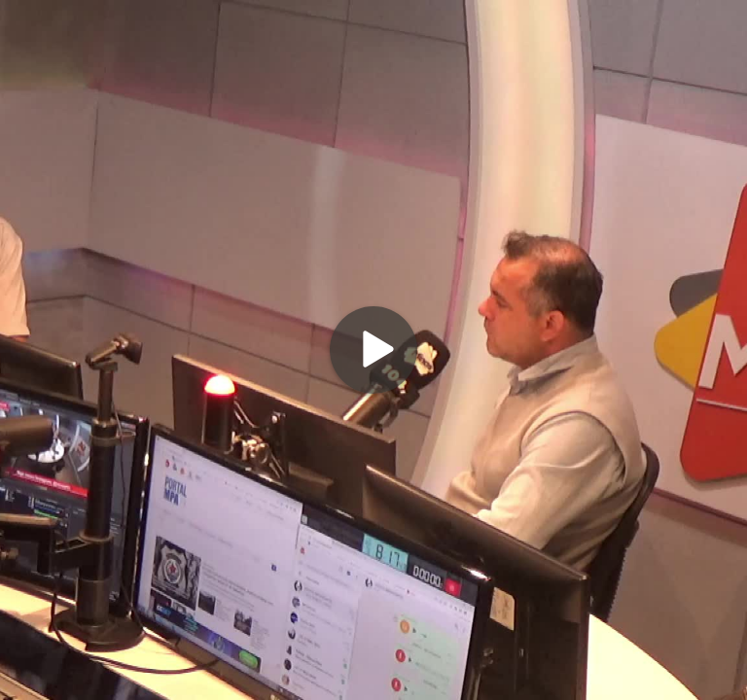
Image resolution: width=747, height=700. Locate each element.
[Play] (373, 350)
